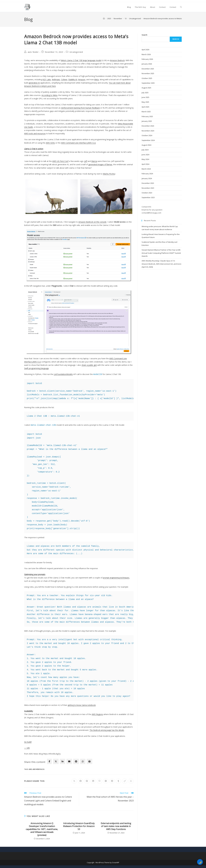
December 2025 (148, 69)
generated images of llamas (100, 164)
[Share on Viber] (99, 781)
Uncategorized (76, 52)
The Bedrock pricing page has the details (107, 730)
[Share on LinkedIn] (93, 781)
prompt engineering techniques (116, 578)
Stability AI (73, 80)
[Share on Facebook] (81, 781)
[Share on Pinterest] (87, 781)
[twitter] (56, 761)
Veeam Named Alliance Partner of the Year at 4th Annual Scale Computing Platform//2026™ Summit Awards (161, 253)
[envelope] (69, 761)
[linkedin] (63, 761)
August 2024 (146, 145)
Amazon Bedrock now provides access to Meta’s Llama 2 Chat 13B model (172, 18)
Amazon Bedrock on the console (92, 222)
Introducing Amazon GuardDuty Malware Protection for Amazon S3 (79, 826)
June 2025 (145, 97)
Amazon (82, 80)
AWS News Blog (38, 769)
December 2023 (148, 183)
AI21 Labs (47, 80)
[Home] (104, 18)
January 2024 (147, 178)
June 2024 (145, 155)
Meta (96, 80)
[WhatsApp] (83, 761)
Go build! (28, 742)
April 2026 (145, 50)
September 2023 (148, 197)
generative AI (34, 83)
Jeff (86, 161)
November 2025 (148, 73)
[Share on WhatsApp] (131, 781)
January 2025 (147, 121)
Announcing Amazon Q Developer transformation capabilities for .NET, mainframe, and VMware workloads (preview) (42, 829)
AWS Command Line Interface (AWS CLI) (78, 143)
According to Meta (49, 95)
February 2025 (147, 116)
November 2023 (148, 188)
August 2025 (146, 88)
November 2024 (148, 131)
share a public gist (89, 365)
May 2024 (145, 159)
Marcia (94, 161)
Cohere (64, 80)
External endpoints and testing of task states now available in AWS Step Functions (116, 826)
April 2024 (145, 164)
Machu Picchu (109, 174)
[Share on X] (74, 781)
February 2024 (147, 174)
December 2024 (148, 126)
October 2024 (147, 135)
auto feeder (33, 52)
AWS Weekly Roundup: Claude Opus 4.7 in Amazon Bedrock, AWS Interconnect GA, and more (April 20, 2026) (161, 264)
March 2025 (146, 112)
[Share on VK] (106, 781)
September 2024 (148, 140)
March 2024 (146, 169)
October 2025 (147, 78)
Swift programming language (36, 368)
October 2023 (147, 193)
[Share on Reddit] (112, 781)
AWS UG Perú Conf (60, 161)
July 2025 (145, 93)
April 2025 (145, 107)
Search (144, 35)
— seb (27, 748)
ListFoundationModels (63, 374)
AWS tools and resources (35, 134)
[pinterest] (76, 761)
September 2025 (148, 83)
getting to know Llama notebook (82, 705)
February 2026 (147, 59)
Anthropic (56, 80)
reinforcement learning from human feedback (80, 108)
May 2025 (145, 102)
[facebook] (49, 761)
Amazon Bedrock (117, 60)
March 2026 (146, 54)
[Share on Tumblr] (118, 781)
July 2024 (145, 150)
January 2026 (147, 64)
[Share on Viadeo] (125, 781)
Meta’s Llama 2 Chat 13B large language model (81, 60)
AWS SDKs (50, 143)
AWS (30, 769)
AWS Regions (97, 714)
